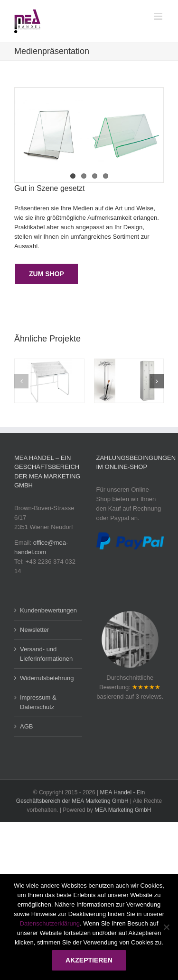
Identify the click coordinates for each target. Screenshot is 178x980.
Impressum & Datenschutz (38, 702)
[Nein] (166, 927)
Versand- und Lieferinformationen (46, 654)
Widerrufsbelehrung (47, 678)
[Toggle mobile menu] (159, 16)
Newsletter (34, 630)
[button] (21, 381)
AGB (26, 726)
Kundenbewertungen (48, 610)
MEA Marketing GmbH (123, 810)
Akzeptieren (89, 960)
